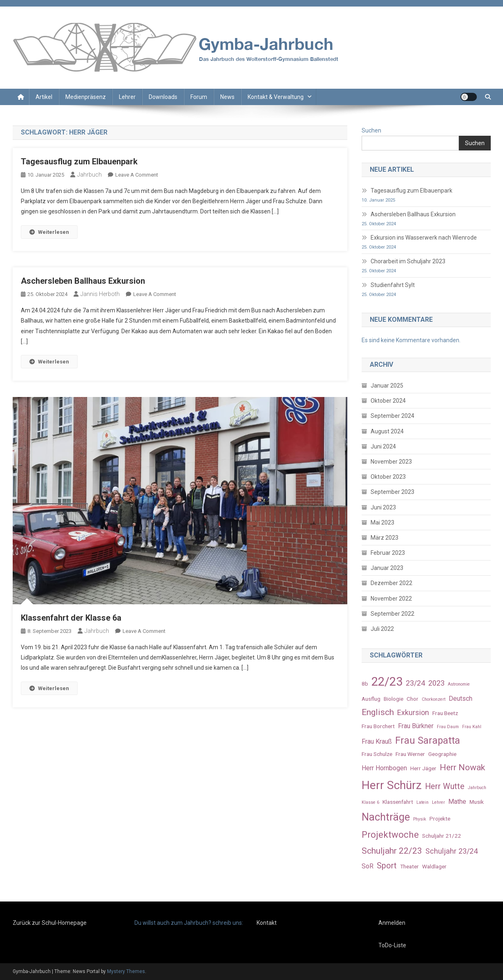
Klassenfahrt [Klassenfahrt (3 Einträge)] (398, 802)
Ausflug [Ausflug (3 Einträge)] (371, 699)
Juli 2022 (382, 629)
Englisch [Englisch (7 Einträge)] (378, 712)
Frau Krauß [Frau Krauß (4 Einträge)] (377, 741)
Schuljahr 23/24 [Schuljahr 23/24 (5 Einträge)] (452, 851)
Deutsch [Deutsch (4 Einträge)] (461, 699)
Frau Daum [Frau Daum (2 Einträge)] (448, 727)
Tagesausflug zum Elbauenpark (79, 161)
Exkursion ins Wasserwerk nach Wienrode (424, 238)
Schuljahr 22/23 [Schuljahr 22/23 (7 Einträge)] (392, 851)
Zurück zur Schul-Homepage (50, 923)
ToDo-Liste (392, 945)
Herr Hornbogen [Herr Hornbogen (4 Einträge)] (384, 768)
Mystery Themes (126, 971)
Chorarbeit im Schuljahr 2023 (408, 261)
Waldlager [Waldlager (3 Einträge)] (434, 866)
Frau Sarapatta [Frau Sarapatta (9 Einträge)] (428, 740)
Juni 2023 (383, 507)
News (227, 97)
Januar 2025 (387, 386)
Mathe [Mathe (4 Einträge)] (457, 802)
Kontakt (267, 923)
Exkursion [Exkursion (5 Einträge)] (413, 712)
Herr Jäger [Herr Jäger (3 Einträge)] (423, 768)
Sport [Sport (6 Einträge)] (387, 866)
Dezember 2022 (391, 583)
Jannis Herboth (100, 294)
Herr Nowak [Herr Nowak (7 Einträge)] (462, 767)
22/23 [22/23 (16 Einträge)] (387, 682)
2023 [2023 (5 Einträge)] (436, 683)
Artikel (44, 97)
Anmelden (392, 923)
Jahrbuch (89, 175)
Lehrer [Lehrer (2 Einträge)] (438, 802)
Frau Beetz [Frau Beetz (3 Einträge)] (445, 713)
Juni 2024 (383, 446)
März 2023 (385, 538)
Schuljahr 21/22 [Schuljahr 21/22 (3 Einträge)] (442, 836)
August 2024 (387, 431)
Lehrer (127, 97)
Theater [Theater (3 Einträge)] (409, 866)
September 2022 (392, 614)
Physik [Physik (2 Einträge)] (420, 819)
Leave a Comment (137, 175)
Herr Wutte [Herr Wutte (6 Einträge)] (445, 786)
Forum (199, 97)
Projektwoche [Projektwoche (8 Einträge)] (390, 834)
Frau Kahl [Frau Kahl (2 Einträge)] (472, 727)
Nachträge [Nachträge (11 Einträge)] (386, 817)
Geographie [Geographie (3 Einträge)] (442, 754)
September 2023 (392, 492)
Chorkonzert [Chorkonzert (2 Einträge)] (434, 699)
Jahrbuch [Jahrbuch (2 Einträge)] (477, 788)
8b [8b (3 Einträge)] (365, 684)
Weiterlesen (49, 232)
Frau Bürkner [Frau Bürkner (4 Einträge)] (416, 726)
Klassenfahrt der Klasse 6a (71, 618)
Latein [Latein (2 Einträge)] (423, 802)
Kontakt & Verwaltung (276, 97)
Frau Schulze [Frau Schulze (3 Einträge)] (377, 754)
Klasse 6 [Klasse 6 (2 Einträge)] (370, 802)
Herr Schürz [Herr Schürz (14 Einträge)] (392, 785)
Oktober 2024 (388, 401)
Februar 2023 (388, 553)
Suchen (371, 130)
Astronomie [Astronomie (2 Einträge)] (459, 684)
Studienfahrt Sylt (393, 285)
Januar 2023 (387, 568)
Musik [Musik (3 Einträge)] (477, 802)
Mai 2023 (382, 523)
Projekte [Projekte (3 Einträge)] (440, 819)
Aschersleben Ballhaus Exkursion (83, 281)
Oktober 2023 (388, 477)
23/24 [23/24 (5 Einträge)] (415, 683)
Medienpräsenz (86, 97)
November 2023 (391, 462)
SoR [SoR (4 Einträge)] (368, 866)
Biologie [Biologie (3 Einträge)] (393, 699)
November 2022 (391, 599)
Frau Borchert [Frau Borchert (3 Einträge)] (378, 726)
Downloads (163, 97)
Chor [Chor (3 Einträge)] (412, 699)
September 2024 (392, 416)
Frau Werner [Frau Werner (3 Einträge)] (410, 754)
